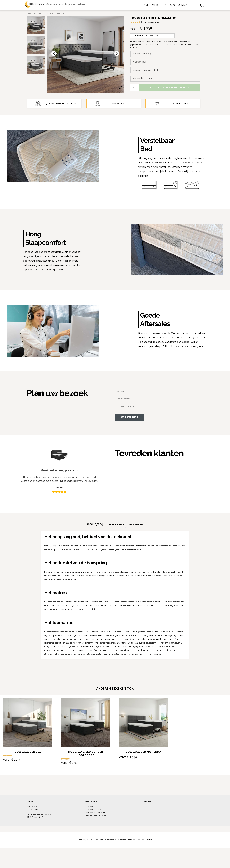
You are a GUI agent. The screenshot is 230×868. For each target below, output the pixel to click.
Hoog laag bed (39, 14)
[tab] (94, 525)
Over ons (169, 6)
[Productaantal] (135, 89)
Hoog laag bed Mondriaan (96, 813)
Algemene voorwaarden (115, 841)
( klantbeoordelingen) (151, 23)
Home (146, 6)
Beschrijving (94, 525)
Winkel (156, 6)
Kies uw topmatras (143, 80)
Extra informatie (116, 526)
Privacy (132, 841)
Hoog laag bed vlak (93, 810)
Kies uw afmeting (142, 55)
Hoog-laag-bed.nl (85, 841)
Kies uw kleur (139, 63)
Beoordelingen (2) (137, 526)
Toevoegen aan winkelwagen (170, 89)
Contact (183, 6)
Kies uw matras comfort (145, 72)
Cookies (140, 841)
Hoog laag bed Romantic (96, 816)
